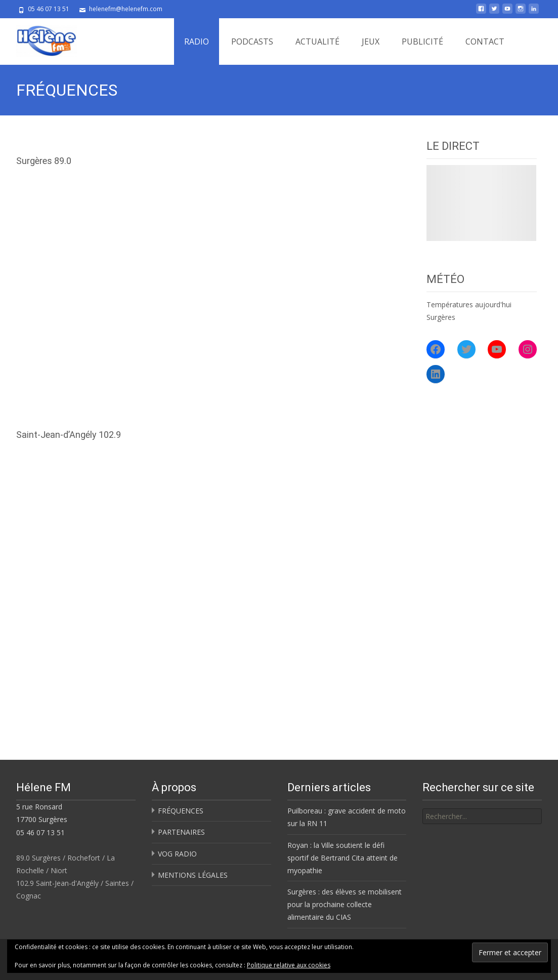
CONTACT (485, 42)
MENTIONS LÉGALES (193, 875)
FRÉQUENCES (181, 811)
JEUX (371, 42)
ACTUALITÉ (317, 42)
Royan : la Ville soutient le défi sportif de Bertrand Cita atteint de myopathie (342, 858)
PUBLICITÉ (422, 42)
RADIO (197, 42)
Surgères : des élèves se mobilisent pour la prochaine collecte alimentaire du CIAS (345, 904)
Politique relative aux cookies (289, 965)
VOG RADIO (177, 854)
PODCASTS (252, 42)
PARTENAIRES (181, 832)
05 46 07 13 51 (40, 832)
